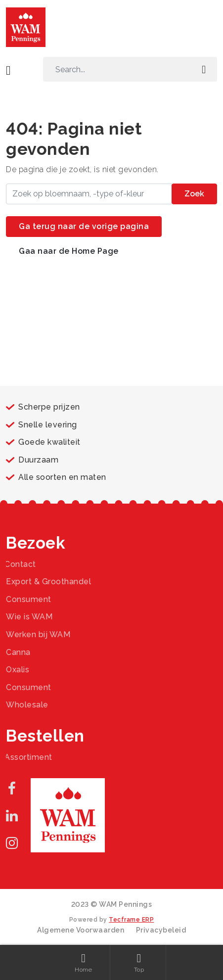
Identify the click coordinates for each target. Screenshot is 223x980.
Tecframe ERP (131, 920)
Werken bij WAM (38, 634)
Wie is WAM (29, 617)
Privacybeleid (161, 930)
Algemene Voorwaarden (81, 930)
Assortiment (28, 757)
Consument (29, 599)
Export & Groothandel (48, 582)
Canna (18, 652)
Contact (20, 564)
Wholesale (27, 705)
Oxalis (18, 670)
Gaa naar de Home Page (69, 251)
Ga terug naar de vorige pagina (84, 226)
